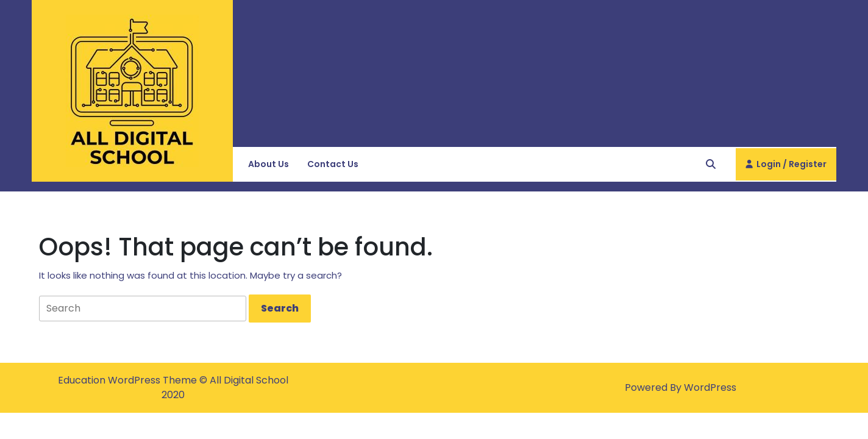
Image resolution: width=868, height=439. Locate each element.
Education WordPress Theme (129, 380)
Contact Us (333, 164)
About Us (269, 164)
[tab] (280, 309)
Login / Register (786, 169)
